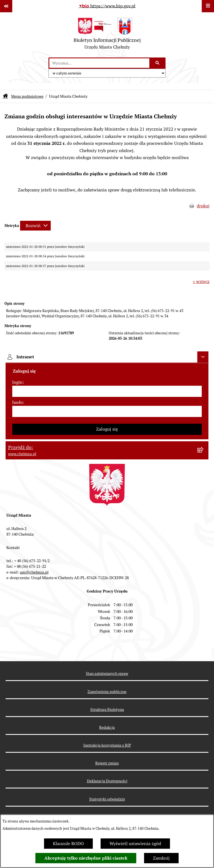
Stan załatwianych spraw (107, 673)
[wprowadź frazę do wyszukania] (99, 63)
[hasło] (107, 411)
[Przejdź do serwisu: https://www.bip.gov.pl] (107, 6)
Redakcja (107, 727)
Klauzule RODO (68, 844)
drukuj (203, 206)
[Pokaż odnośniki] (6, 6)
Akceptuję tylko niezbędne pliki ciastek (86, 858)
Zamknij (161, 858)
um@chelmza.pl (34, 572)
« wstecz (201, 281)
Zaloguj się (107, 429)
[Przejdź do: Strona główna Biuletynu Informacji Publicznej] (5, 96)
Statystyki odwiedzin (107, 799)
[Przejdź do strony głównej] (107, 35)
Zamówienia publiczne (107, 692)
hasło (18, 402)
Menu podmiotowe (27, 96)
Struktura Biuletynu (107, 709)
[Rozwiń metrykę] (35, 226)
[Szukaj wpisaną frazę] (158, 63)
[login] (107, 391)
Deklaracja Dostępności (107, 781)
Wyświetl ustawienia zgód (135, 844)
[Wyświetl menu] (208, 6)
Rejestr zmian (107, 763)
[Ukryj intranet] (203, 357)
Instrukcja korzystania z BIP (107, 745)
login (17, 382)
